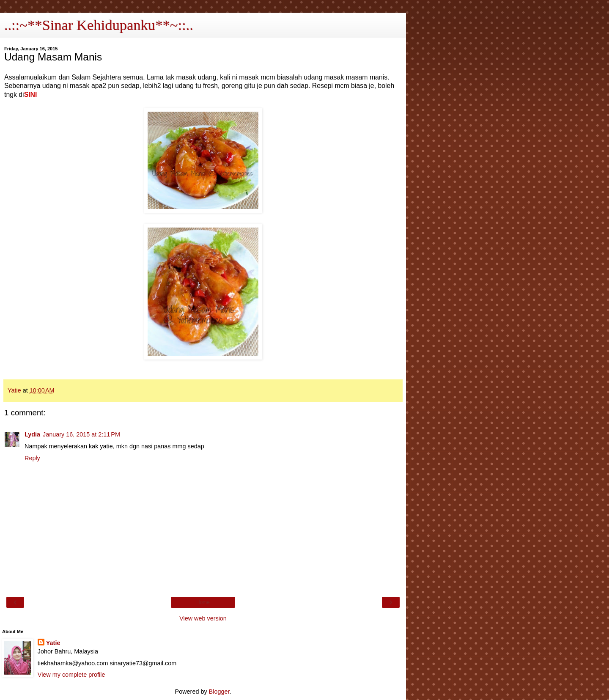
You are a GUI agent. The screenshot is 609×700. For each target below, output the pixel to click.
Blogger (219, 692)
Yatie (53, 643)
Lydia (32, 434)
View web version (203, 618)
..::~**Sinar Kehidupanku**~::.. (99, 25)
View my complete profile (71, 675)
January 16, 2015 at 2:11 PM (81, 434)
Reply (32, 458)
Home (203, 602)
